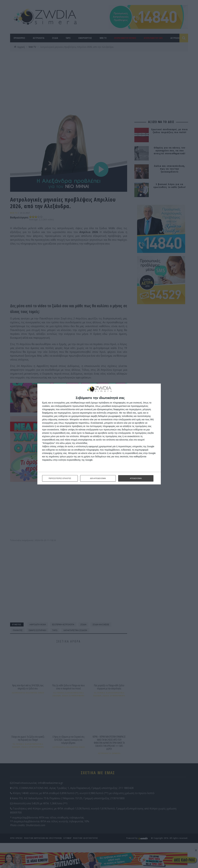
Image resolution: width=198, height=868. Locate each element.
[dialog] (99, 434)
